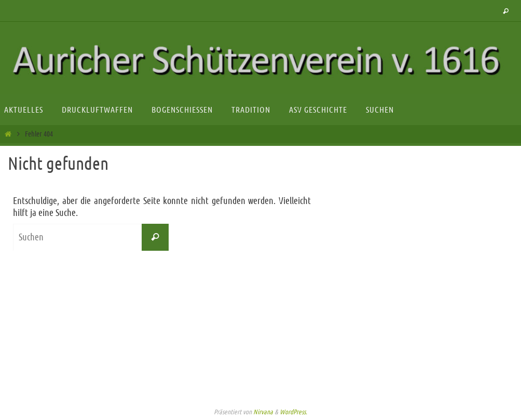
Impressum (260, 393)
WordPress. (293, 412)
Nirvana (263, 412)
